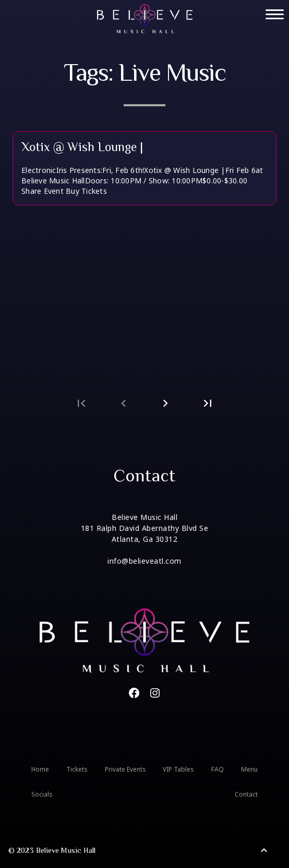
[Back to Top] (264, 850)
